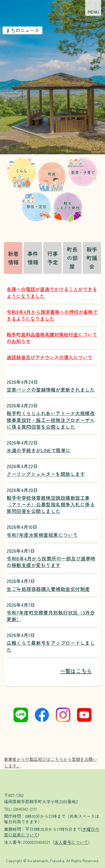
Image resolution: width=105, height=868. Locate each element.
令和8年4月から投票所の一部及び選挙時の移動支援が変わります (51, 562)
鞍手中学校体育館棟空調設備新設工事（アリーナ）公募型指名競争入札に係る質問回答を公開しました (51, 504)
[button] (93, 8)
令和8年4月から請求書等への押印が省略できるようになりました (52, 315)
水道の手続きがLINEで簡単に (39, 450)
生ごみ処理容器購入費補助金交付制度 (48, 589)
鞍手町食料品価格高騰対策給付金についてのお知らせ (52, 338)
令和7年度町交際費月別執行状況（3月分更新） (51, 616)
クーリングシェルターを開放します (46, 474)
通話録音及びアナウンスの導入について (49, 357)
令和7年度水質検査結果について (42, 535)
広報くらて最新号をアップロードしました (51, 646)
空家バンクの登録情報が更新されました (51, 390)
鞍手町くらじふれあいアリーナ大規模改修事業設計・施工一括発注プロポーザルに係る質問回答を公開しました (51, 420)
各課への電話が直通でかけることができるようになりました (52, 292)
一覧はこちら (76, 671)
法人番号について (71, 842)
